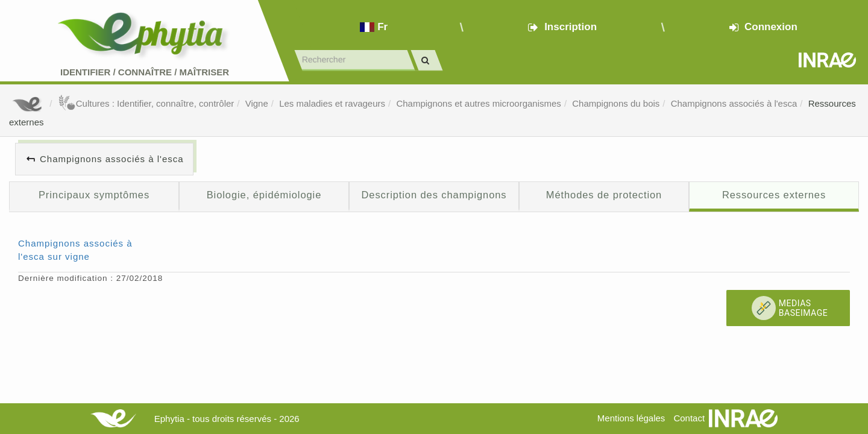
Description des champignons (434, 195)
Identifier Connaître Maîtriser (145, 72)
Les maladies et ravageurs (332, 103)
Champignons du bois (616, 103)
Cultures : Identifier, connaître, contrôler (146, 103)
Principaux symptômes (94, 195)
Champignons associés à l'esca (734, 103)
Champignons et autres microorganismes (478, 103)
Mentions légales (631, 418)
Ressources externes (774, 195)
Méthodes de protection (604, 195)
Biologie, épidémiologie (264, 195)
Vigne (257, 103)
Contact (689, 418)
